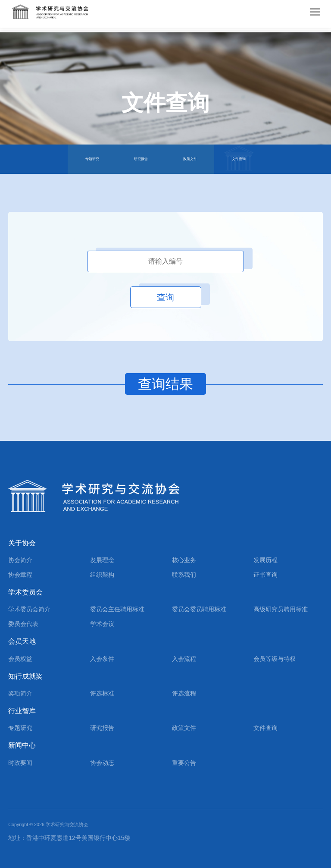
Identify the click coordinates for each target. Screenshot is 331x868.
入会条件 (102, 659)
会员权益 (20, 659)
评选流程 (184, 693)
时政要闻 (20, 763)
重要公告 (184, 763)
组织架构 (102, 575)
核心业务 (184, 560)
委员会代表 (23, 624)
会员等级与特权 (275, 659)
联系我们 (184, 575)
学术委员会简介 (29, 609)
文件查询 (239, 159)
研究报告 (141, 159)
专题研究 (92, 159)
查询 (165, 297)
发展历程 (265, 560)
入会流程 (184, 659)
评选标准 (102, 693)
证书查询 (265, 575)
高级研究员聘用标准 (281, 609)
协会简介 (20, 560)
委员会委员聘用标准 (199, 609)
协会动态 (102, 763)
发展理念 (102, 560)
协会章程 (20, 575)
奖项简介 (20, 693)
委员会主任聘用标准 (117, 609)
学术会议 (102, 624)
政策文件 (190, 159)
